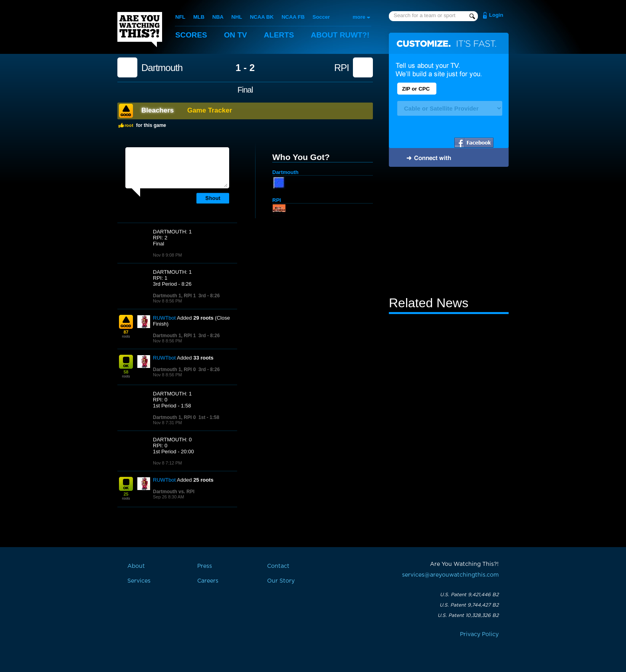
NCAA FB (293, 17)
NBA (218, 17)
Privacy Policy (479, 634)
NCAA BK (262, 17)
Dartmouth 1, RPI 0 (174, 370)
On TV (236, 35)
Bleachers (157, 110)
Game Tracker (210, 110)
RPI (342, 68)
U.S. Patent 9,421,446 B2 (469, 595)
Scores (191, 35)
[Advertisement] (449, 233)
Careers (208, 581)
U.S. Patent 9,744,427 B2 (469, 605)
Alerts (279, 35)
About (341, 35)
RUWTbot (164, 318)
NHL (237, 17)
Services (139, 581)
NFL (180, 17)
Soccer (321, 17)
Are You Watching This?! (140, 30)
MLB (199, 17)
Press (205, 566)
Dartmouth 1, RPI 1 (174, 296)
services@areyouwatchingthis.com (450, 575)
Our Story (281, 581)
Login (496, 15)
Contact (278, 566)
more (359, 17)
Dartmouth (162, 68)
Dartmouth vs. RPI (174, 492)
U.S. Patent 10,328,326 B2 (468, 615)
